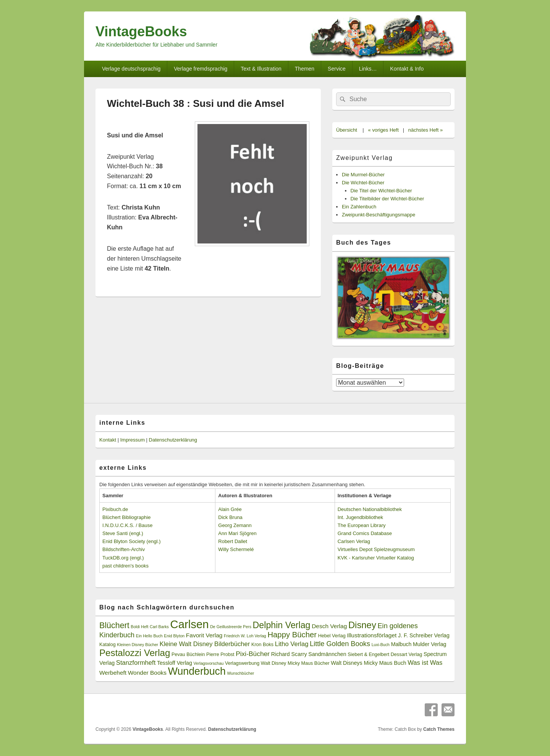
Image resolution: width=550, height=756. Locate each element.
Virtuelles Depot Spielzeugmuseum (376, 549)
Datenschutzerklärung (173, 440)
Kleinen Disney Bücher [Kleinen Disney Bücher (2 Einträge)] (137, 645)
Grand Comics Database (365, 533)
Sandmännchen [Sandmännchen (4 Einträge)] (327, 654)
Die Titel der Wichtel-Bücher (381, 191)
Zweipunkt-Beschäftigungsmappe (379, 215)
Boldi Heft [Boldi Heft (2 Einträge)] (139, 627)
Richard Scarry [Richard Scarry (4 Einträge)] (289, 654)
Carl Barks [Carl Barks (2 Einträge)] (159, 627)
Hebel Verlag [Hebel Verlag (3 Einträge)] (332, 636)
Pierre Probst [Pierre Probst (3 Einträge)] (220, 654)
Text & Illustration (261, 69)
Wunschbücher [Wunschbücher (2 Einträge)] (241, 673)
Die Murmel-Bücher (363, 175)
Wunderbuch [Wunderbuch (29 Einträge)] (197, 671)
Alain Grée (230, 509)
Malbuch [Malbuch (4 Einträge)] (401, 644)
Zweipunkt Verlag (364, 158)
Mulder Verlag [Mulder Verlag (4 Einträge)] (430, 644)
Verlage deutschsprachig (131, 69)
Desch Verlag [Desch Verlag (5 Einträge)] (329, 626)
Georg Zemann (235, 525)
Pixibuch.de (115, 509)
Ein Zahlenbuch (359, 207)
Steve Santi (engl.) (123, 533)
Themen (305, 69)
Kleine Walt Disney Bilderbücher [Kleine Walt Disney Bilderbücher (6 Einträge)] (205, 644)
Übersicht (347, 130)
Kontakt (108, 440)
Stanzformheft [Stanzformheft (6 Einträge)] (136, 663)
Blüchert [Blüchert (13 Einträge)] (114, 625)
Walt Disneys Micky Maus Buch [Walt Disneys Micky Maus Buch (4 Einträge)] (368, 663)
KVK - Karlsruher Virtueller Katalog (376, 558)
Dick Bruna (230, 517)
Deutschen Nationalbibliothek (370, 509)
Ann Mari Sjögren (237, 533)
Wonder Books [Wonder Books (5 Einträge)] (147, 673)
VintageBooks (141, 31)
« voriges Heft (383, 130)
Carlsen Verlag (354, 541)
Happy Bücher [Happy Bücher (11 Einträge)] (292, 635)
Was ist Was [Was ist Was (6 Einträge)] (425, 663)
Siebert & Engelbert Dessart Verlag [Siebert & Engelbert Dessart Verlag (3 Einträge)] (385, 654)
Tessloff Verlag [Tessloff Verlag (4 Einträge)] (175, 663)
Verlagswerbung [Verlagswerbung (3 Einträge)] (242, 663)
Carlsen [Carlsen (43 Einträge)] (189, 624)
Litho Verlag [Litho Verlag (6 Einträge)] (292, 644)
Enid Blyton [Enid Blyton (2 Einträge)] (174, 636)
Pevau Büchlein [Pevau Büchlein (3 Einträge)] (188, 654)
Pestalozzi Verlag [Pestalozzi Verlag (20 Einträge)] (135, 653)
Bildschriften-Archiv (124, 549)
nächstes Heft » (425, 130)
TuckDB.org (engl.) (123, 558)
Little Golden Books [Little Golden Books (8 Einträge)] (340, 644)
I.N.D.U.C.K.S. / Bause (128, 525)
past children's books (125, 566)
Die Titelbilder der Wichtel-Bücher (387, 199)
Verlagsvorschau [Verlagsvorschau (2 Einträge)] (209, 663)
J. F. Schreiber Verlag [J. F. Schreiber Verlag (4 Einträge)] (424, 635)
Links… (368, 69)
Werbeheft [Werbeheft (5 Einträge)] (113, 673)
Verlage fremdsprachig (201, 69)
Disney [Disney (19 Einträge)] (362, 625)
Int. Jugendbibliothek (360, 517)
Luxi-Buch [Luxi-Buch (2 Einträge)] (381, 645)
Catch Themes (439, 729)
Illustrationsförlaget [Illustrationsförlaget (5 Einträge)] (372, 635)
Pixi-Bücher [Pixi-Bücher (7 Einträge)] (253, 654)
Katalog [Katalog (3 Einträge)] (108, 645)
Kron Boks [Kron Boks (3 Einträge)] (262, 645)
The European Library (362, 525)
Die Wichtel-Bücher (363, 183)
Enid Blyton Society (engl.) (131, 541)
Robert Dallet (233, 541)
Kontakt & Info (407, 69)
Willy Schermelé (236, 549)
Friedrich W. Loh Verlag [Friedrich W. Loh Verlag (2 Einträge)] (245, 636)
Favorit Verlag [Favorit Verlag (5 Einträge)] (204, 635)
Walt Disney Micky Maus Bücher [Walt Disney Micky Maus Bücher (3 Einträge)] (295, 663)
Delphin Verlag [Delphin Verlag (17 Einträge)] (282, 625)
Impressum (133, 440)
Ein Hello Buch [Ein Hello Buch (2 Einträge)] (149, 636)
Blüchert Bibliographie (126, 517)
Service (337, 69)
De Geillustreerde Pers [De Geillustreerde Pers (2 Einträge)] (231, 627)
